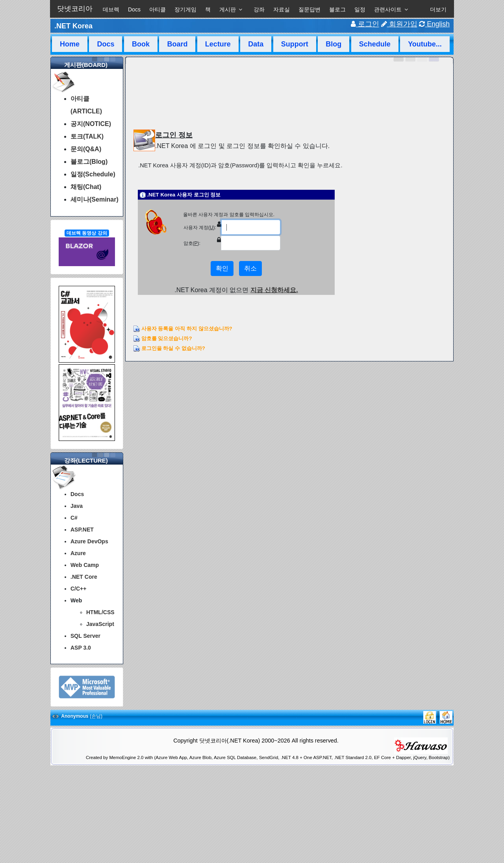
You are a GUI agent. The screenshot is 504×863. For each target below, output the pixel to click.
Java (77, 506)
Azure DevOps (89, 541)
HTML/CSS (100, 612)
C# (74, 518)
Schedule (375, 44)
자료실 (282, 9)
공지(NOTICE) (91, 124)
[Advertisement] (252, 843)
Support (295, 44)
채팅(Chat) (86, 187)
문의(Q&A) (86, 149)
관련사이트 (388, 9)
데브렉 (111, 9)
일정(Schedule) (93, 174)
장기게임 (185, 9)
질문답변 (309, 9)
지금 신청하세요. (274, 290)
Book (141, 44)
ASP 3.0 (81, 648)
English (434, 24)
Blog (334, 44)
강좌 (259, 9)
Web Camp (85, 565)
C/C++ (78, 589)
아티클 (157, 9)
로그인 (365, 24)
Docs (134, 9)
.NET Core (84, 577)
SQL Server (85, 636)
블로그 (337, 9)
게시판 (228, 9)
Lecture (218, 44)
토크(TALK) (87, 136)
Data (256, 44)
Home (70, 44)
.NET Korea (73, 26)
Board (177, 44)
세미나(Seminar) (94, 199)
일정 (360, 9)
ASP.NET (82, 530)
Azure (78, 553)
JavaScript (100, 624)
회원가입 (399, 24)
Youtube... (425, 44)
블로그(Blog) (89, 162)
